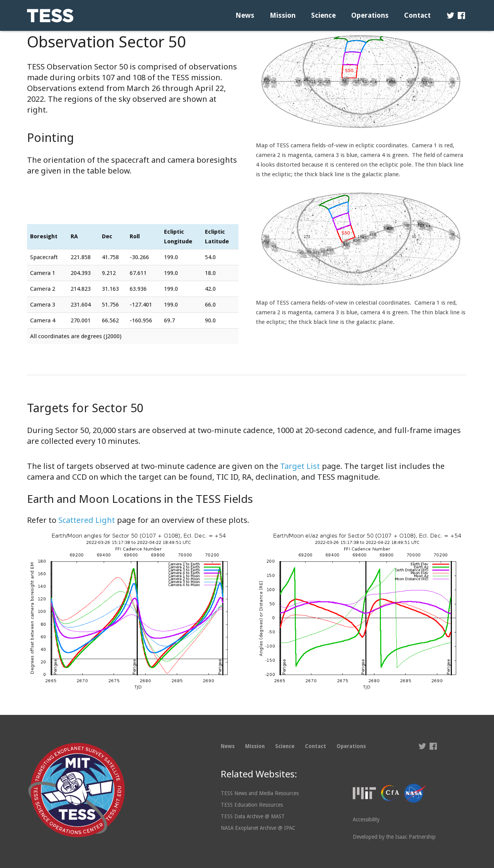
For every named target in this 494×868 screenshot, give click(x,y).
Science (285, 746)
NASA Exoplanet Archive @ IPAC (258, 828)
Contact (316, 746)
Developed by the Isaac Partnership (394, 837)
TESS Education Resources (252, 805)
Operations (351, 746)
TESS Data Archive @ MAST (253, 816)
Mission (255, 746)
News (228, 746)
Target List (300, 466)
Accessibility (366, 819)
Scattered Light (87, 520)
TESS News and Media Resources (260, 793)
